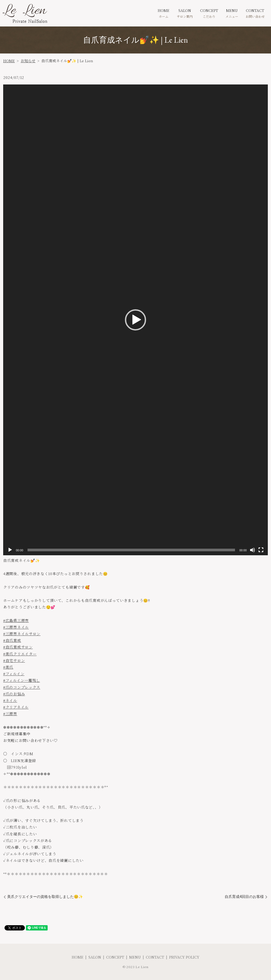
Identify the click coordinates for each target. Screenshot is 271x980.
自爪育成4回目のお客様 (244, 897)
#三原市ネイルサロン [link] (22, 634)
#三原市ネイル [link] (16, 627)
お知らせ (28, 61)
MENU (232, 13)
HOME (164, 13)
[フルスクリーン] (261, 550)
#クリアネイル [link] (16, 707)
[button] (135, 320)
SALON (185, 13)
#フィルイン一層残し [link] (22, 680)
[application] (135, 320)
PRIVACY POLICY (184, 957)
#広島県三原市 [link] (16, 620)
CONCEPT (209, 13)
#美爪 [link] (8, 667)
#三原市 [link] (10, 714)
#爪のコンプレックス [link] (22, 687)
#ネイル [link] (10, 700)
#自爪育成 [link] (12, 640)
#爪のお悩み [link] (14, 694)
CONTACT (255, 13)
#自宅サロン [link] (14, 660)
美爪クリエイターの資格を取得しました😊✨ (45, 897)
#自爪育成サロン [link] (18, 647)
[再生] (10, 550)
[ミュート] (252, 550)
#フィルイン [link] (14, 674)
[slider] (131, 550)
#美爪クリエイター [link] (20, 654)
